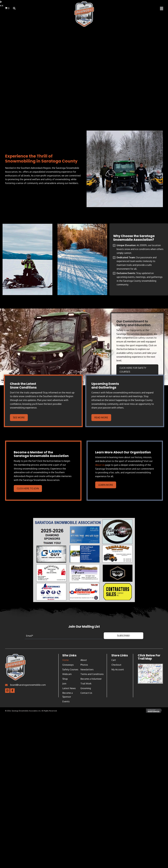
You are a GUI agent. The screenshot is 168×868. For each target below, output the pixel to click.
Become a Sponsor (67, 695)
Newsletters (87, 669)
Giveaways (68, 665)
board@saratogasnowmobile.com (28, 685)
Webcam (67, 674)
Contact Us (86, 693)
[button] (124, 636)
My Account (118, 669)
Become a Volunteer (91, 679)
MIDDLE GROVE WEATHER (84, 109)
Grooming (86, 688)
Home (66, 660)
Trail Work (86, 684)
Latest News (69, 688)
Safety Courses (70, 669)
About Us (100, 465)
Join (64, 684)
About (84, 660)
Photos (84, 665)
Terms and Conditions (92, 674)
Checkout (116, 665)
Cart (114, 660)
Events (66, 701)
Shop (65, 679)
